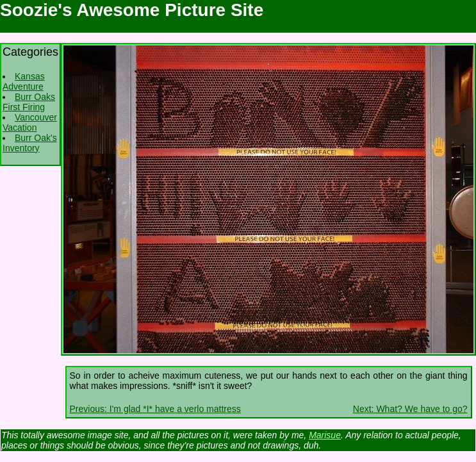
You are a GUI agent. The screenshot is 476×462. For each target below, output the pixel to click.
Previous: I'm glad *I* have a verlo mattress (155, 409)
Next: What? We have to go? (410, 409)
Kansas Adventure (24, 81)
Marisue (325, 435)
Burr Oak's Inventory (30, 143)
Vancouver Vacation (30, 122)
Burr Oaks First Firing (29, 102)
